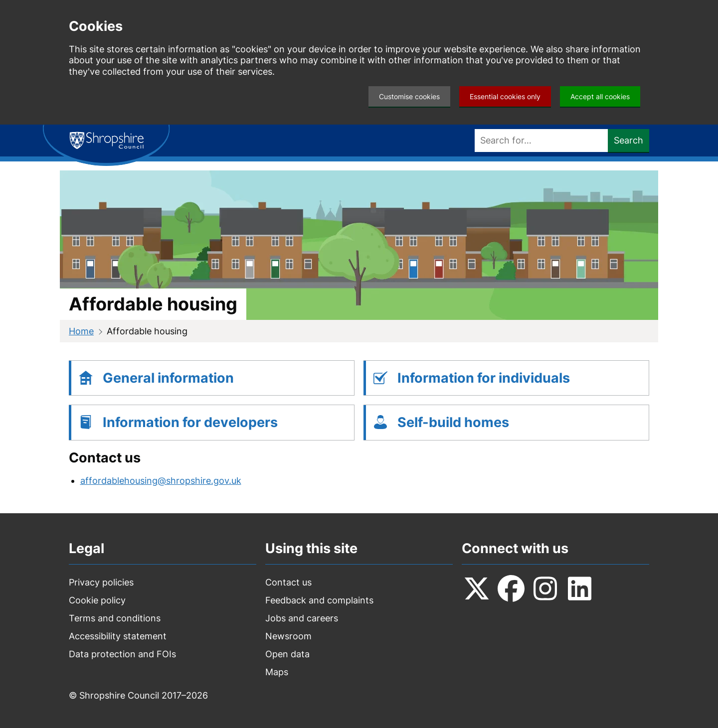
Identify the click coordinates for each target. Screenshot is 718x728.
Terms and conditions (115, 618)
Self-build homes (453, 422)
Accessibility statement (118, 636)
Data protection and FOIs (122, 654)
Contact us (288, 582)
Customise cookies (409, 96)
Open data (287, 654)
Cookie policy (97, 600)
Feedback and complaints (319, 600)
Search (628, 140)
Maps (277, 672)
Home (81, 331)
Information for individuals (484, 378)
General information (168, 378)
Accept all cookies (600, 96)
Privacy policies (101, 582)
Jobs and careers (302, 618)
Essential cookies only (505, 96)
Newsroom (288, 636)
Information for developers (190, 422)
